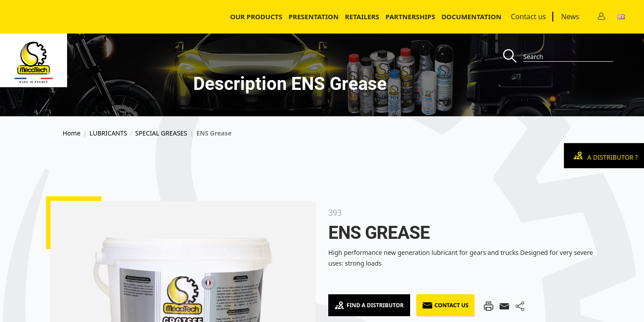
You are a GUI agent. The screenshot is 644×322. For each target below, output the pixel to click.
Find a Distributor (369, 305)
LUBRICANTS (108, 133)
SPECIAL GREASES (161, 133)
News (570, 17)
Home (72, 133)
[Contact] (602, 17)
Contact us (528, 17)
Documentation (471, 17)
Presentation (314, 17)
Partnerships (410, 17)
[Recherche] (513, 57)
